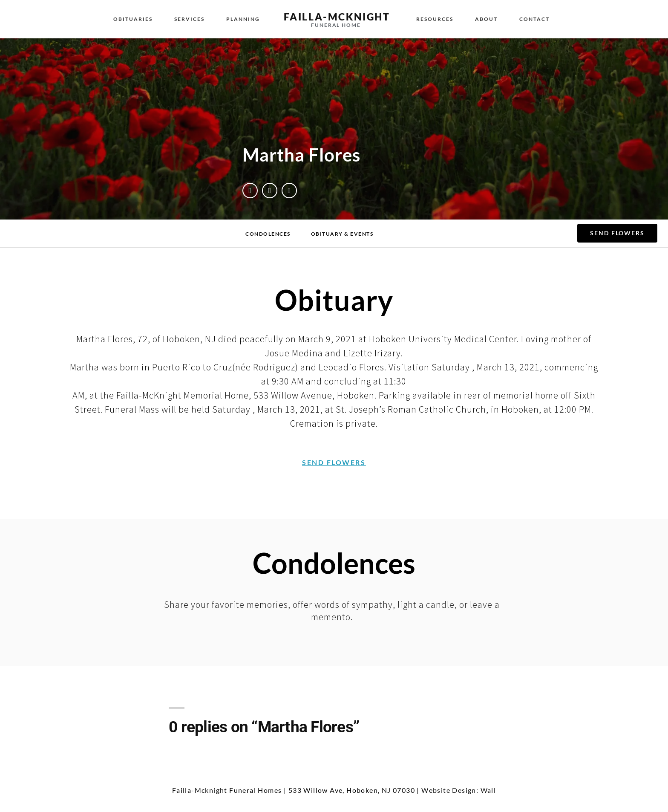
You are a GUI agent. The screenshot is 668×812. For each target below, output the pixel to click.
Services (189, 19)
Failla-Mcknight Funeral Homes (227, 790)
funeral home (336, 25)
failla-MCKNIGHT (337, 17)
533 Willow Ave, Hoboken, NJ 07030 (352, 790)
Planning (243, 19)
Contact (534, 19)
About (486, 19)
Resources (435, 19)
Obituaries (133, 19)
